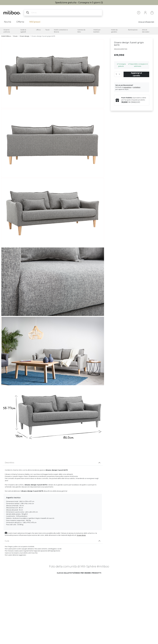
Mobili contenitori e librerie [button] (61, 31)
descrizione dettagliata (121, 49)
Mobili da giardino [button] (114, 31)
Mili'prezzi (35, 22)
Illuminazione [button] (133, 30)
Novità (8, 22)
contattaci (137, 87)
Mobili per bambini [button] (97, 31)
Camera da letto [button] (81, 31)
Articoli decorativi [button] (146, 31)
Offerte (20, 22)
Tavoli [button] (47, 30)
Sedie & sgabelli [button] (23, 31)
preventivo (127, 87)
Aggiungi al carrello (136, 74)
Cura (7, 541)
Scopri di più (81, 535)
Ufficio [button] (38, 30)
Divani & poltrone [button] (7, 31)
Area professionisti (146, 22)
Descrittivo (9, 463)
